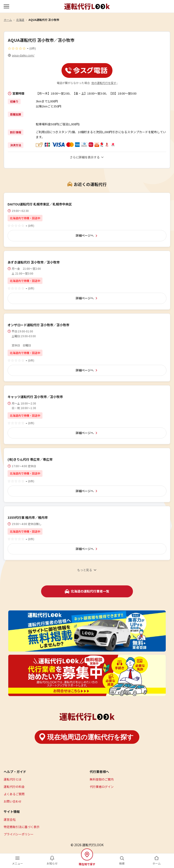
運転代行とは (13, 779)
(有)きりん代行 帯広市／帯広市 (30, 459)
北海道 (20, 20)
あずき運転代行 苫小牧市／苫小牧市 (34, 262)
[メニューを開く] (7, 6)
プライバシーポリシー (19, 834)
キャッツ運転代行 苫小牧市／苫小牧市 (35, 397)
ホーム (8, 20)
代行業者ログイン (102, 787)
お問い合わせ (13, 801)
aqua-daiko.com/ (23, 55)
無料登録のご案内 (102, 779)
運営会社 (10, 819)
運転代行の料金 (14, 787)
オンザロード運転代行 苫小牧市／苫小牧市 (38, 325)
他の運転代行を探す (104, 83)
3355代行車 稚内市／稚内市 (28, 517)
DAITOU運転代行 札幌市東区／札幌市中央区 (40, 204)
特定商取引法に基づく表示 (22, 827)
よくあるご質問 (14, 794)
